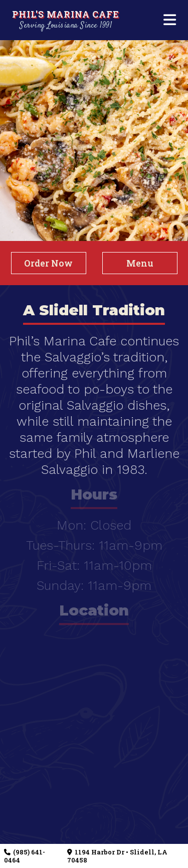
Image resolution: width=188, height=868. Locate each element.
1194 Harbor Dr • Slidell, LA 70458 (117, 856)
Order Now (48, 263)
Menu (140, 263)
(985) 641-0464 (25, 856)
